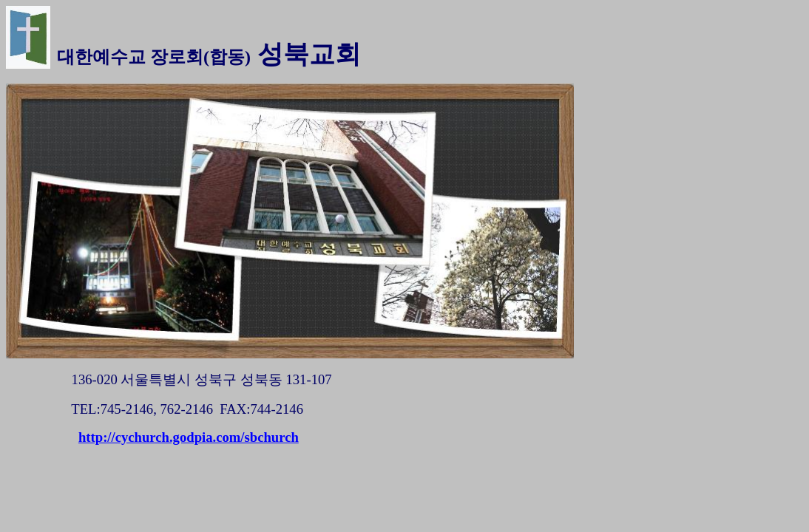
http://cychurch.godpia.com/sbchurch (189, 437)
